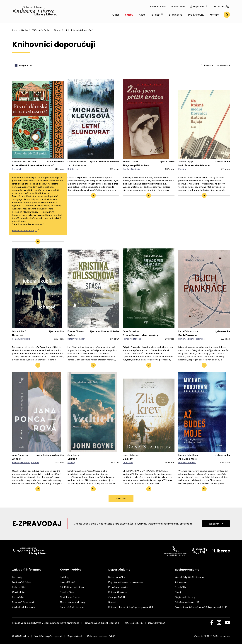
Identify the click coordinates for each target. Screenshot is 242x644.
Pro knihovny (196, 15)
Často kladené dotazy (74, 602)
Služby (129, 15)
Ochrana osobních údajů (101, 636)
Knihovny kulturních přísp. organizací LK (132, 607)
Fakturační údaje (23, 582)
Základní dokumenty (25, 607)
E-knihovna (175, 15)
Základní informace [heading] (27, 570)
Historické (25, 339)
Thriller (82, 339)
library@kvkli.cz (156, 623)
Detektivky (17, 169)
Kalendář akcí (69, 582)
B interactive (223, 636)
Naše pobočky (118, 577)
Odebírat (214, 524)
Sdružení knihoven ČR (188, 602)
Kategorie (21, 66)
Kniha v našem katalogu (26, 231)
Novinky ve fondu (71, 597)
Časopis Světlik (119, 597)
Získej (179, 592)
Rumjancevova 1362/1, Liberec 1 (101, 623)
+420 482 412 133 (133, 623)
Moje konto (199, 7)
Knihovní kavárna (119, 592)
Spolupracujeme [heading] (187, 570)
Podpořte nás (178, 7)
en (219, 7)
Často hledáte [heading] (71, 570)
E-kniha (207, 65)
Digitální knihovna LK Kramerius (127, 582)
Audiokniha (222, 65)
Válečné (191, 339)
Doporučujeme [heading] (119, 570)
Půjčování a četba (41, 30)
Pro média (19, 597)
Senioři (114, 602)
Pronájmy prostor (120, 587)
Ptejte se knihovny (187, 597)
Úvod (15, 30)
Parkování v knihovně (73, 607)
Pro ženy (35, 463)
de (223, 7)
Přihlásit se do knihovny (75, 587)
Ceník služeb (21, 592)
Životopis (136, 169)
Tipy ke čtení (60, 30)
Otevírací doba (158, 7)
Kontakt (214, 15)
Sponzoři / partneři (24, 602)
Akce (142, 15)
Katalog (157, 15)
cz (215, 7)
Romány (127, 169)
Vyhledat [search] (227, 15)
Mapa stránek (75, 636)
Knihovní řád (21, 587)
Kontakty (19, 577)
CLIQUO (208, 636)
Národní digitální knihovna (191, 577)
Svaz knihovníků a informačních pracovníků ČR (202, 607)
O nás (116, 15)
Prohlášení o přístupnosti (48, 636)
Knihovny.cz (183, 582)
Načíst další (121, 499)
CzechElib (182, 587)
